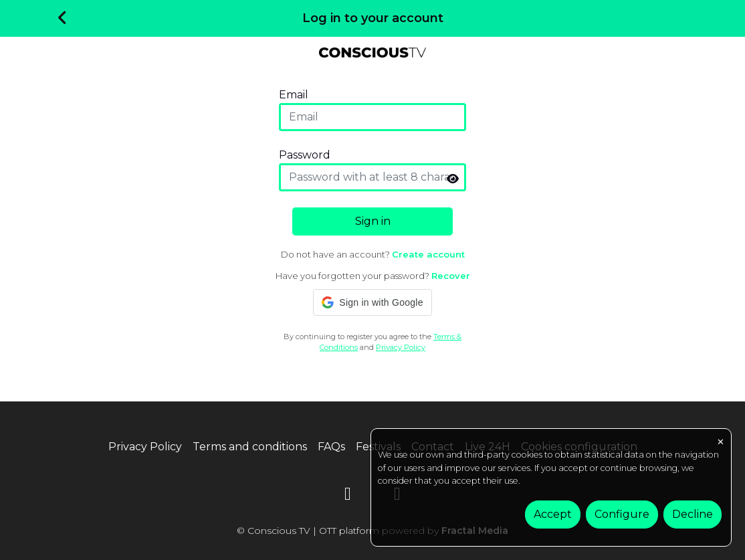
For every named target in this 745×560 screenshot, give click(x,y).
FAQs (331, 447)
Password (305, 155)
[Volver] (63, 19)
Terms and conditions (250, 447)
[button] (372, 302)
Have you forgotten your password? (373, 276)
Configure (622, 514)
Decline (693, 514)
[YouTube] (348, 496)
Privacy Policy (401, 347)
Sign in (373, 221)
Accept (553, 514)
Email (294, 95)
